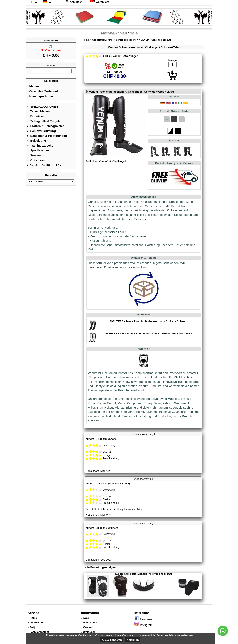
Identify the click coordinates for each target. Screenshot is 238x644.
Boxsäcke (35, 116)
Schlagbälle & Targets (44, 121)
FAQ (32, 627)
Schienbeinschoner (127, 40)
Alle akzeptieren (112, 640)
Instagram (143, 625)
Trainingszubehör (41, 146)
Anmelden (74, 2)
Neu (123, 33)
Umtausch (89, 632)
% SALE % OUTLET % (44, 165)
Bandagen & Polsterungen (47, 136)
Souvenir (35, 155)
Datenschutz (91, 623)
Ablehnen (133, 640)
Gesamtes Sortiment (43, 91)
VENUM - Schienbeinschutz (156, 40)
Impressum (37, 623)
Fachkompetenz (40, 632)
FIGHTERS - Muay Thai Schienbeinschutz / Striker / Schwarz (149, 321)
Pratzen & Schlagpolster (45, 126)
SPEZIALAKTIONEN (43, 107)
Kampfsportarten (40, 96)
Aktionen (109, 33)
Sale (134, 33)
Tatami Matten (38, 111)
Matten (33, 86)
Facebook (143, 619)
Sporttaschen (38, 150)
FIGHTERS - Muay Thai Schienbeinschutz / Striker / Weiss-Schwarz (149, 333)
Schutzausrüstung (41, 131)
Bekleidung (37, 141)
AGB (86, 618)
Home (86, 40)
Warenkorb (100, 2)
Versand (88, 627)
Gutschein (36, 160)
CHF (31, 2)
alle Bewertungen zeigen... (102, 567)
